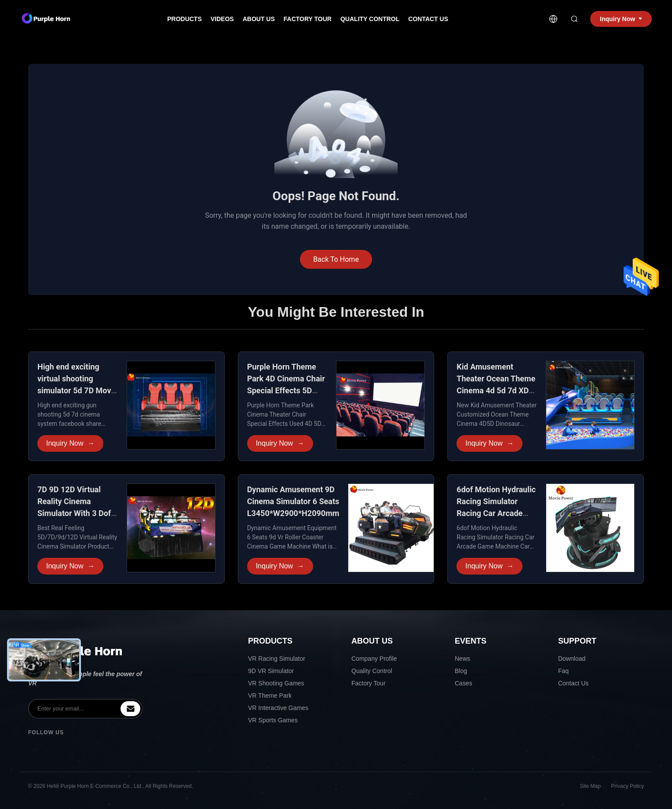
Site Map (590, 786)
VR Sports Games (273, 720)
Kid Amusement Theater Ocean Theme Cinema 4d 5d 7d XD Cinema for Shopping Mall (496, 390)
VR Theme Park (270, 696)
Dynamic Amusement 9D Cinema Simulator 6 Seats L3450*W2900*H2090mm (293, 501)
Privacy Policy (627, 786)
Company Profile (374, 659)
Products (184, 19)
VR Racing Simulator (277, 659)
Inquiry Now (70, 443)
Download (572, 659)
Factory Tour (308, 19)
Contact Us (428, 19)
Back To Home (336, 259)
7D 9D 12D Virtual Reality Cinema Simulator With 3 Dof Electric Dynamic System (74, 513)
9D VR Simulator (271, 671)
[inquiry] (130, 709)
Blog (461, 671)
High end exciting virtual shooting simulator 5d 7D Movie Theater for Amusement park (77, 390)
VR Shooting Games (276, 683)
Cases (464, 683)
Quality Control (370, 19)
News (462, 659)
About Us (259, 19)
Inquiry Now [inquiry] (621, 19)
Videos (222, 19)
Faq (563, 671)
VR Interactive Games (278, 708)
